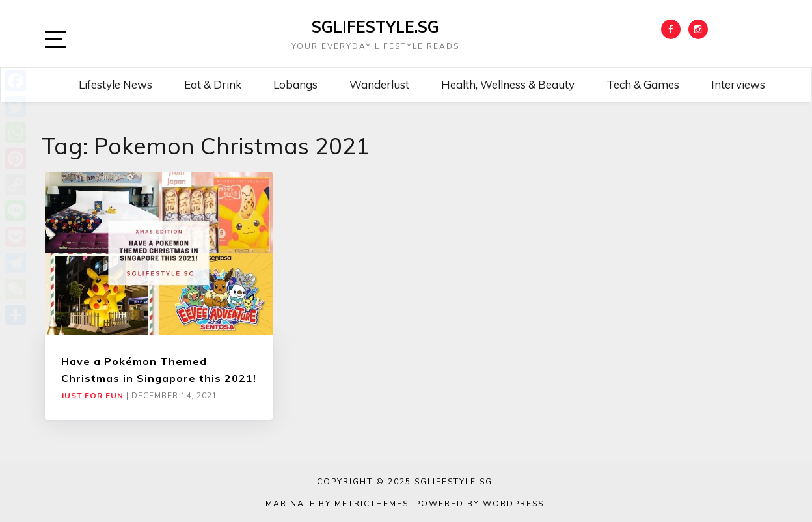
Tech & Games (643, 84)
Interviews (738, 84)
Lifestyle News (115, 84)
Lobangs (295, 84)
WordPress (513, 504)
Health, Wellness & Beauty (508, 84)
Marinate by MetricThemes (337, 504)
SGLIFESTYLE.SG (375, 27)
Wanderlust (379, 84)
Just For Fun (92, 396)
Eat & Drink (213, 84)
